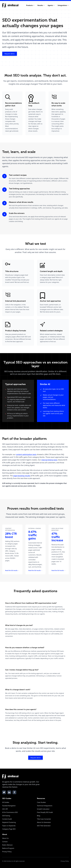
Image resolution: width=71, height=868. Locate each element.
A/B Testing (6, 816)
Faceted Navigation (9, 806)
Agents (51, 5)
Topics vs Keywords (9, 826)
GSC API (5, 809)
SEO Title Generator (44, 826)
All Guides (6, 802)
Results (41, 5)
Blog (39, 816)
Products (30, 5)
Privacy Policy (7, 852)
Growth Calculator (43, 809)
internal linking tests (49, 460)
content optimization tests (26, 454)
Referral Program (8, 848)
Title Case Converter (44, 819)
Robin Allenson (7, 845)
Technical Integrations (45, 806)
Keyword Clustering (9, 822)
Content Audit (7, 819)
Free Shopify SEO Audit (45, 812)
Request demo (10, 54)
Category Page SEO (9, 829)
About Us (5, 838)
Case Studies (41, 802)
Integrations (63, 5)
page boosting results (22, 476)
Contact (5, 842)
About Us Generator (44, 822)
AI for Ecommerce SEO (10, 812)
